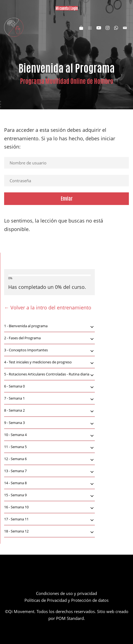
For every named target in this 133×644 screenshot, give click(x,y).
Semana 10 (49, 508)
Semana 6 (49, 459)
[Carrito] (81, 27)
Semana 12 (49, 532)
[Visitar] (99, 27)
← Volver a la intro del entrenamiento (48, 307)
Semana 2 (49, 411)
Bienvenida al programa (49, 326)
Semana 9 (49, 495)
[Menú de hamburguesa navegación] (90, 27)
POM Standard (70, 618)
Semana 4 (49, 435)
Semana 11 (49, 520)
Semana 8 (49, 483)
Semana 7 (49, 471)
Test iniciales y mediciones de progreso (49, 363)
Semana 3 (49, 423)
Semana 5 (49, 447)
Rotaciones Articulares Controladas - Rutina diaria (49, 375)
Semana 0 (49, 387)
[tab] (49, 326)
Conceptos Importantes (49, 351)
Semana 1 (49, 399)
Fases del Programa (49, 338)
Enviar (67, 198)
